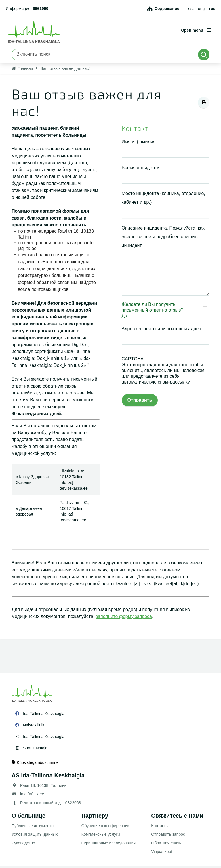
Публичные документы (33, 828)
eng (201, 9)
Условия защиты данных (35, 836)
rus (212, 9)
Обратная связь (166, 845)
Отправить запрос (168, 836)
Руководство (23, 845)
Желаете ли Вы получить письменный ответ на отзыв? (153, 309)
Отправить (140, 402)
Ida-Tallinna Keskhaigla (44, 716)
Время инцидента (141, 170)
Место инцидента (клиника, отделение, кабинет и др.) (163, 200)
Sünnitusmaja (35, 750)
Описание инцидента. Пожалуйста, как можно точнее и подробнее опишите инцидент (163, 239)
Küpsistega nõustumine (35, 764)
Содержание (167, 9)
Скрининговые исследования (109, 845)
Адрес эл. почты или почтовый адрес (161, 331)
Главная (25, 71)
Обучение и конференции (106, 828)
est (191, 9)
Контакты (160, 828)
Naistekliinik (34, 727)
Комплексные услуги (101, 836)
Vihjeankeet (162, 854)
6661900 (41, 9)
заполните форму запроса (124, 618)
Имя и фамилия (139, 144)
